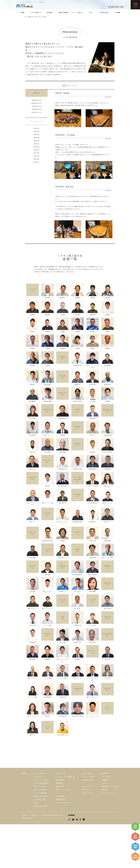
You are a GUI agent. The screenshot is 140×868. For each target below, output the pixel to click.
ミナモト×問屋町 (41, 837)
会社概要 (118, 12)
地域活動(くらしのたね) (110, 830)
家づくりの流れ (40, 830)
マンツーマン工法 (41, 824)
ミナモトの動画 (40, 834)
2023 (35, 138)
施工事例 (50, 12)
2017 (35, 153)
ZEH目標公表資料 (41, 850)
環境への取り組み (41, 840)
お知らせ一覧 (61, 817)
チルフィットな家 (88, 820)
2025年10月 (35, 103)
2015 (35, 159)
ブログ (90, 12)
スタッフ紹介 (106, 820)
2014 (35, 162)
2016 (35, 156)
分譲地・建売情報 (63, 12)
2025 (35, 132)
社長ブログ (86, 833)
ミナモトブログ (87, 830)
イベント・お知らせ (77, 12)
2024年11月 (35, 112)
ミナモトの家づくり (36, 12)
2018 (35, 150)
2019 (35, 147)
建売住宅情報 (61, 843)
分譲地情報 (135, 847)
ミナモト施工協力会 (42, 827)
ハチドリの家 (87, 817)
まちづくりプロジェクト (65, 847)
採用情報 (105, 824)
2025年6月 (35, 106)
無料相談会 (135, 837)
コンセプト (39, 820)
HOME (22, 12)
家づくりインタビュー (64, 834)
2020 (35, 144)
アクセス (105, 827)
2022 (35, 141)
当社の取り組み (104, 12)
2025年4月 (35, 109)
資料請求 (135, 827)
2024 (35, 135)
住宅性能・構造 (40, 843)
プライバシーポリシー (109, 837)
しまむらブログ (87, 837)
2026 (35, 128)
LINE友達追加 (135, 857)
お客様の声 (60, 830)
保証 (36, 847)
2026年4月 (35, 100)
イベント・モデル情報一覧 (65, 820)
